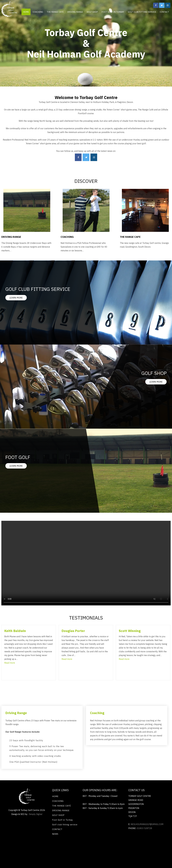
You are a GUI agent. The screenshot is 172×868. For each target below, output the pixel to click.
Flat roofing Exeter (123, 849)
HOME (26, 12)
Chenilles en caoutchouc (99, 853)
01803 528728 (144, 828)
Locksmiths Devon (148, 844)
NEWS (55, 834)
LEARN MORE (16, 298)
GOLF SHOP (92, 12)
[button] (10, 663)
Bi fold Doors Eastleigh (54, 844)
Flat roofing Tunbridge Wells (123, 844)
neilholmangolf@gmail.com (147, 824)
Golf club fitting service (142, 12)
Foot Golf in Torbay (113, 12)
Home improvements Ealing (21, 853)
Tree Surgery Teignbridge (147, 849)
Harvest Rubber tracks (48, 853)
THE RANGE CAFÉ (55, 12)
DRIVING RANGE (75, 12)
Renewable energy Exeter (27, 844)
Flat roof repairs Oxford (99, 849)
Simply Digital (36, 814)
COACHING (38, 12)
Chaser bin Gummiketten (73, 853)
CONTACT (164, 12)
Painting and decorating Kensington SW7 (87, 844)
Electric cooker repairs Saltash (70, 849)
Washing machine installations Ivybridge (32, 849)
